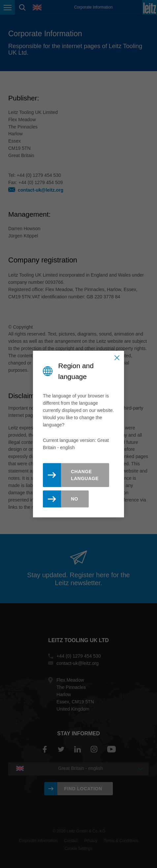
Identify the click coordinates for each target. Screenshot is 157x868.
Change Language (85, 475)
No (75, 499)
